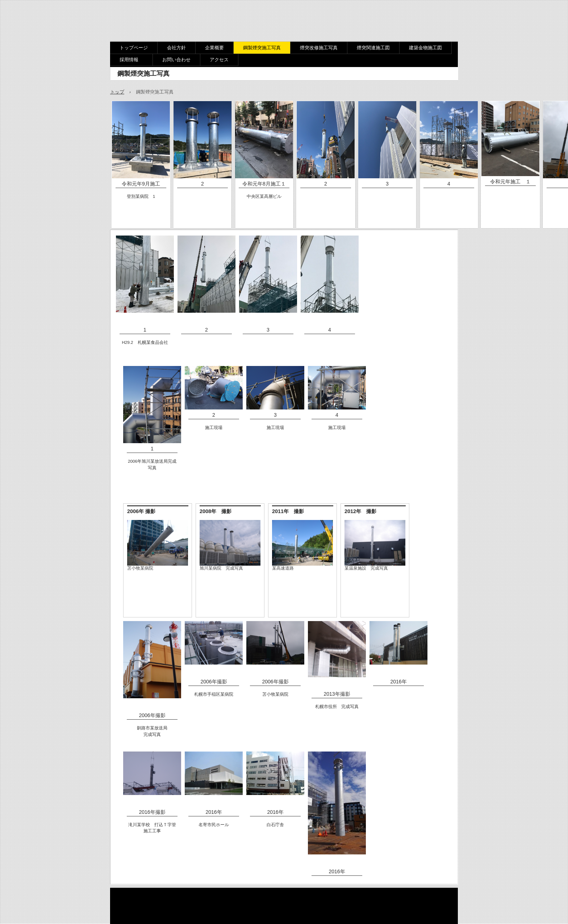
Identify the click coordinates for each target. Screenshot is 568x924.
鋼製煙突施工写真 (262, 48)
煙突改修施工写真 (319, 48)
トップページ (134, 48)
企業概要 (214, 48)
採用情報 (131, 60)
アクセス (219, 60)
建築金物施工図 (425, 48)
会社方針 (176, 48)
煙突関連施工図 (373, 48)
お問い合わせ (176, 60)
